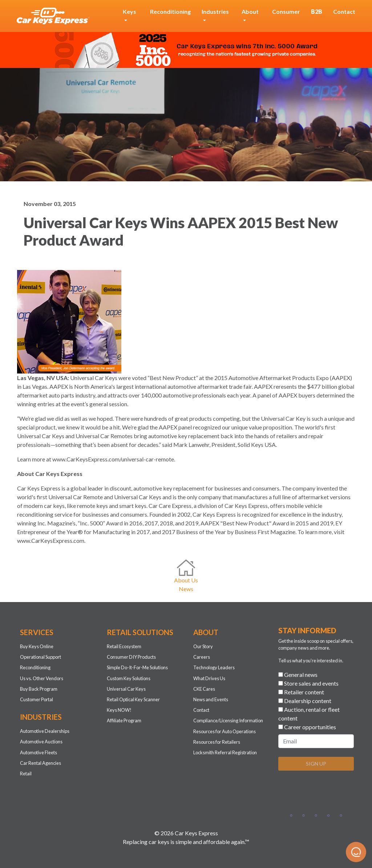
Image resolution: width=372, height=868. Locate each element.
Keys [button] (130, 11)
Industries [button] (215, 11)
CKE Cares (204, 689)
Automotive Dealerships (45, 731)
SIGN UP (316, 764)
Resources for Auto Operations (225, 731)
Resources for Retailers (217, 742)
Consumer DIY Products (131, 657)
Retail (26, 774)
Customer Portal (37, 699)
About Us (186, 580)
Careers (202, 657)
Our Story (203, 646)
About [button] (250, 11)
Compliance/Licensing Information (228, 720)
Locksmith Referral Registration (225, 752)
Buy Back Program (39, 689)
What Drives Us (209, 678)
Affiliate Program (124, 720)
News (186, 589)
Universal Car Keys (126, 689)
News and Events (211, 699)
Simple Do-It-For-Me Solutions (137, 667)
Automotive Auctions (41, 742)
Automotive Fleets (39, 752)
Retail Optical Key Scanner (133, 699)
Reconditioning (170, 11)
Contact (344, 11)
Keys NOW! (119, 710)
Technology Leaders (214, 667)
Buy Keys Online (37, 646)
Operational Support (41, 657)
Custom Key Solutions (129, 678)
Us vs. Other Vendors (42, 678)
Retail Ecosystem (124, 646)
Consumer (286, 11)
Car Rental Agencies (41, 763)
